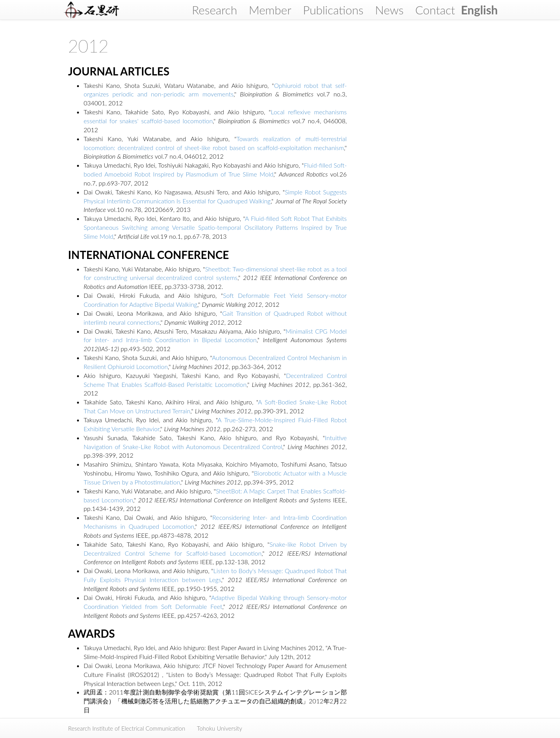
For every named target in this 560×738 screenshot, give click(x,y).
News (389, 10)
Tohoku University (219, 728)
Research (214, 10)
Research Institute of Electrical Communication (127, 728)
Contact (435, 10)
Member (270, 10)
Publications (333, 10)
